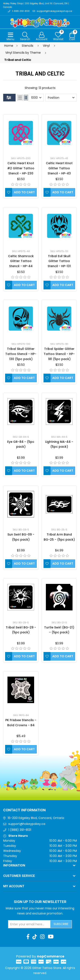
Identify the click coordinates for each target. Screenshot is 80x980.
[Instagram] (42, 937)
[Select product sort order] (61, 98)
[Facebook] (28, 937)
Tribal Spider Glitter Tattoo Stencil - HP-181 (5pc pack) (59, 354)
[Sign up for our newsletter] (29, 924)
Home (9, 46)
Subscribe (61, 924)
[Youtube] (51, 937)
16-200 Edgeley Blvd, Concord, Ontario (36, 818)
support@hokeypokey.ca (27, 824)
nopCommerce (51, 956)
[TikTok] (35, 937)
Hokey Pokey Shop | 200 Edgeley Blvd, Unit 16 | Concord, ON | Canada (36, 5)
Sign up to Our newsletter (40, 902)
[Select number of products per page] (36, 98)
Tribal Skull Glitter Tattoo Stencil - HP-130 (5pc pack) (21, 354)
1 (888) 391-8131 (20, 830)
